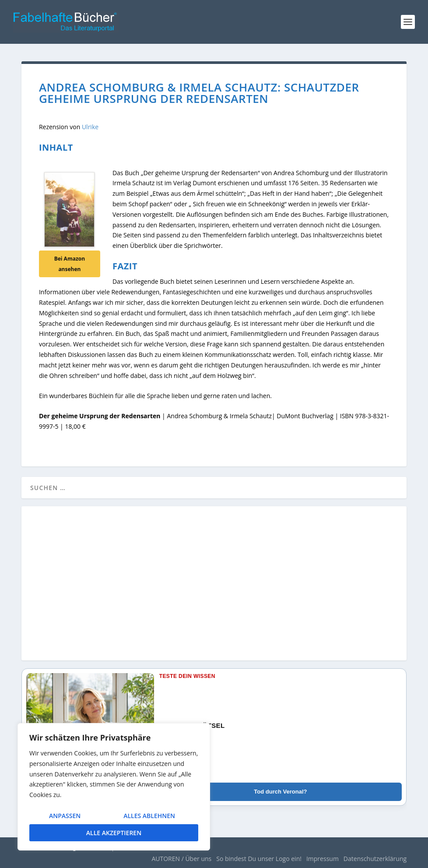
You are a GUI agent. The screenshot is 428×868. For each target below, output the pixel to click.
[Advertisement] (214, 589)
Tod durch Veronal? (280, 792)
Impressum (323, 859)
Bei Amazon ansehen (70, 264)
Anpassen (65, 816)
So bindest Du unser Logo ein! (259, 859)
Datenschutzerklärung (375, 859)
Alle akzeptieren (114, 833)
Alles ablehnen (149, 816)
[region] (114, 787)
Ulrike (90, 127)
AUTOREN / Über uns (181, 859)
